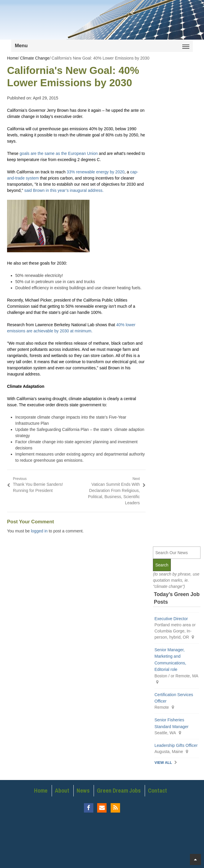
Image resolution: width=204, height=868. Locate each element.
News (83, 791)
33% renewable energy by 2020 (96, 172)
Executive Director (171, 619)
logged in (39, 531)
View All (163, 763)
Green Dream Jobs (119, 791)
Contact (157, 791)
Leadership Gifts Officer (176, 745)
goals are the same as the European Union (59, 153)
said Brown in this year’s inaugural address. (64, 190)
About (62, 791)
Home (41, 791)
